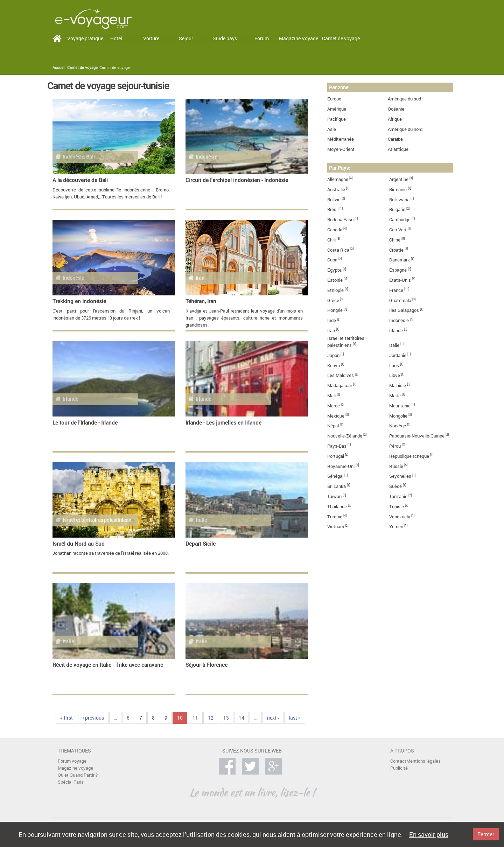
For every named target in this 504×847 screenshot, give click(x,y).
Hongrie (335, 310)
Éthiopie (335, 290)
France (396, 290)
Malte (395, 396)
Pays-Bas (337, 446)
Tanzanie (398, 496)
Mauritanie (400, 406)
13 (226, 718)
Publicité (399, 768)
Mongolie (398, 416)
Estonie (335, 280)
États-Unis (400, 280)
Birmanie (398, 190)
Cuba (332, 260)
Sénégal (335, 476)
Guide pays (225, 38)
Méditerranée (341, 139)
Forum (262, 38)
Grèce (333, 300)
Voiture (151, 38)
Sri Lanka (337, 486)
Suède (395, 486)
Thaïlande (337, 507)
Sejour (186, 38)
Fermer (486, 834)
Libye (395, 375)
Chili (331, 240)
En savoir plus (429, 834)
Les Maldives (341, 375)
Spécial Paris (71, 782)
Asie (332, 129)
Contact (398, 761)
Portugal (336, 456)
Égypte (334, 270)
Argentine (399, 179)
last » (295, 718)
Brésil (333, 209)
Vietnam (336, 527)
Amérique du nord (405, 129)
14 (241, 718)
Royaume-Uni (341, 466)
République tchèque (409, 456)
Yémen (396, 527)
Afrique (395, 119)
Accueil (59, 68)
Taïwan (334, 496)
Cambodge (400, 220)
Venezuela (400, 517)
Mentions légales (423, 761)
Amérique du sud (404, 99)
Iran (331, 331)
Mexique (336, 416)
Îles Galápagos (404, 310)
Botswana (399, 200)
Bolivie (334, 200)
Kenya (334, 366)
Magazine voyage (75, 768)
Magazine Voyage (299, 38)
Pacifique (337, 119)
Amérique (337, 109)
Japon (333, 355)
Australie (336, 190)
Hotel (116, 38)
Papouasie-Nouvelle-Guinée (417, 436)
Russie (396, 466)
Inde (332, 320)
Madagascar (340, 386)
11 (195, 718)
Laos (394, 366)
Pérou (395, 446)
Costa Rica (338, 250)
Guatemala (400, 300)
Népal (333, 426)
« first (66, 718)
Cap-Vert (398, 230)
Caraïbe (395, 139)
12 (211, 718)
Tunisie (397, 507)
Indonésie (399, 320)
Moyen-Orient (341, 149)
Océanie (396, 109)
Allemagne (338, 179)
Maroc (334, 406)
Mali (331, 396)
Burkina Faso (340, 220)
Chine (395, 240)
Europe (334, 99)
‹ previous (93, 718)
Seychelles (400, 476)
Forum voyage (72, 761)
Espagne (398, 270)
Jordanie (398, 355)
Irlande (396, 331)
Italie (394, 345)
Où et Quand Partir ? (78, 775)
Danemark (400, 260)
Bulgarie (397, 209)
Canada (335, 230)
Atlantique (398, 149)
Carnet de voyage (341, 38)
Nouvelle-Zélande (345, 436)
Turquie (335, 517)
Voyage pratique (85, 38)
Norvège (398, 426)
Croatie (396, 250)
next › (273, 718)
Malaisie (398, 386)
